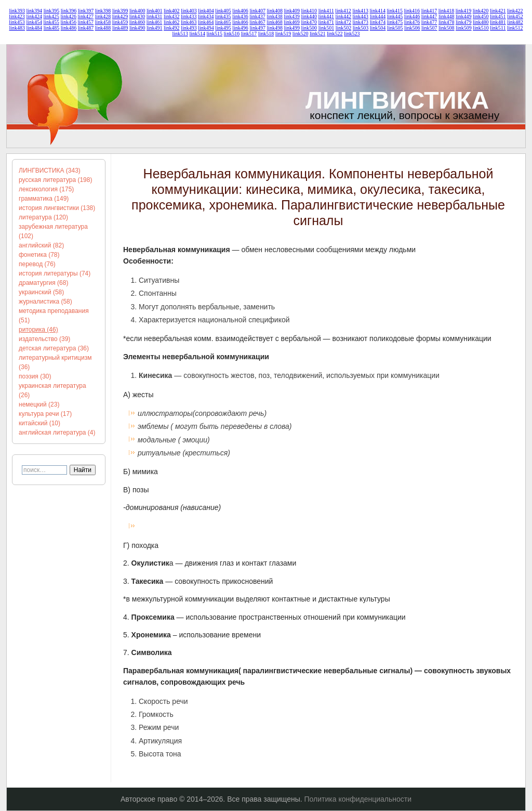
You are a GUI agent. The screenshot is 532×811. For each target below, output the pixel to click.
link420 (481, 11)
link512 (515, 28)
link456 (69, 22)
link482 (515, 22)
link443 (361, 16)
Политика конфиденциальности (358, 799)
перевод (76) (37, 264)
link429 (120, 16)
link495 (223, 28)
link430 (137, 16)
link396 (69, 11)
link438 (275, 16)
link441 (326, 16)
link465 (223, 22)
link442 (344, 16)
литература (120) (43, 217)
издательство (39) (44, 339)
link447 (429, 16)
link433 (189, 16)
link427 (86, 16)
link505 (395, 28)
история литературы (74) (55, 273)
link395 (52, 11)
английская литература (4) (57, 433)
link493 (189, 28)
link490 (137, 28)
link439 (292, 16)
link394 (35, 11)
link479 (464, 22)
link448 (447, 16)
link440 (309, 16)
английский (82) (41, 245)
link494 (206, 28)
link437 (257, 16)
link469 (292, 22)
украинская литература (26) (52, 390)
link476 (412, 22)
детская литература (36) (54, 348)
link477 (429, 22)
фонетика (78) (39, 255)
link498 (275, 28)
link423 (17, 16)
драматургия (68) (43, 283)
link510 (481, 28)
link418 (447, 11)
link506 (412, 28)
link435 (223, 16)
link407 (257, 11)
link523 (352, 34)
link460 (137, 22)
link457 (86, 22)
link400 (137, 11)
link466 (240, 22)
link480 (481, 22)
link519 (283, 34)
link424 (34, 16)
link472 (344, 22)
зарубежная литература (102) (53, 231)
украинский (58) (41, 292)
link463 (189, 22)
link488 (103, 28)
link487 (86, 28)
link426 (69, 16)
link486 (69, 28)
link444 (378, 16)
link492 (172, 28)
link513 (180, 34)
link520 (301, 34)
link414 (377, 11)
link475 (395, 22)
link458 (103, 22)
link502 (344, 28)
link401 (155, 11)
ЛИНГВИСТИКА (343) (50, 171)
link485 (52, 28)
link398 (103, 11)
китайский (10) (39, 423)
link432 (172, 16)
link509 (464, 28)
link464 (206, 22)
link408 (275, 11)
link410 (309, 11)
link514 (197, 34)
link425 (51, 16)
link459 (120, 22)
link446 (412, 16)
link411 (326, 11)
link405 (223, 11)
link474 (378, 22)
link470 (309, 22)
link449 (464, 16)
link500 (309, 28)
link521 (318, 34)
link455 (51, 22)
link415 (395, 11)
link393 (17, 11)
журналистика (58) (45, 302)
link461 (155, 22)
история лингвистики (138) (57, 208)
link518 (266, 34)
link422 (515, 11)
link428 (103, 16)
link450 (481, 16)
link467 (257, 22)
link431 (155, 16)
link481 (498, 22)
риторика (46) (38, 330)
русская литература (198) (55, 180)
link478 (447, 22)
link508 (447, 28)
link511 (498, 28)
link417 (429, 11)
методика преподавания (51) (54, 316)
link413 (360, 11)
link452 (515, 16)
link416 (412, 11)
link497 (257, 28)
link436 (240, 16)
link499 (292, 28)
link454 (34, 22)
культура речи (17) (45, 414)
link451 (498, 16)
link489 (120, 28)
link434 (206, 16)
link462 (172, 22)
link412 (343, 11)
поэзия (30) (35, 376)
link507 (429, 28)
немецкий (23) (39, 404)
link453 (17, 22)
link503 (361, 28)
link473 (361, 22)
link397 (86, 11)
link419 (464, 11)
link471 (326, 22)
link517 (249, 34)
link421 (498, 11)
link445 (395, 16)
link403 (189, 11)
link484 (35, 28)
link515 (215, 34)
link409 (292, 11)
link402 (172, 11)
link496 (240, 28)
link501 (327, 28)
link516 (232, 34)
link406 (240, 11)
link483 (17, 28)
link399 (120, 11)
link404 (206, 11)
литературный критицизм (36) (55, 362)
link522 (335, 34)
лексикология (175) (46, 189)
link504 (378, 28)
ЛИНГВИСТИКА (397, 100)
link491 (155, 28)
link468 (275, 22)
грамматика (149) (44, 199)
